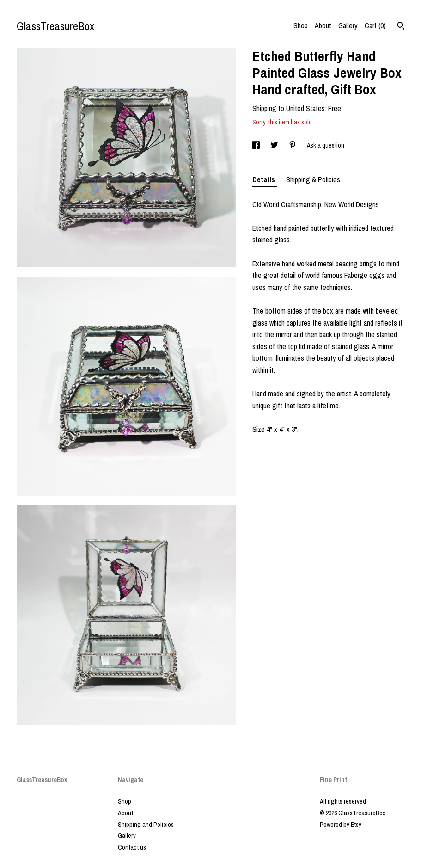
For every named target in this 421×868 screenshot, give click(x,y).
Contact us (132, 847)
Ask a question (326, 145)
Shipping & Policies (313, 179)
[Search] (401, 27)
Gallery (348, 25)
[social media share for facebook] (257, 145)
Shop (301, 25)
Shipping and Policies (146, 825)
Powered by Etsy (341, 825)
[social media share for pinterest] (293, 145)
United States (305, 108)
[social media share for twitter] (275, 145)
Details (265, 179)
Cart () (375, 25)
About (323, 25)
